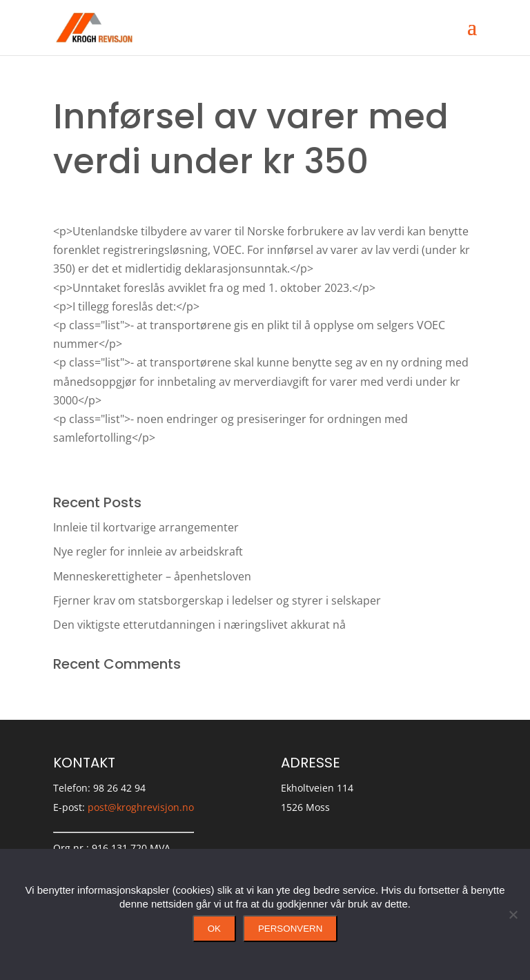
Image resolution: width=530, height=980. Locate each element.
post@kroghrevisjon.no (141, 807)
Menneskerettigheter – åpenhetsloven (152, 576)
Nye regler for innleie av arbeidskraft (148, 551)
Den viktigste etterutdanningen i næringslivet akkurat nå (199, 625)
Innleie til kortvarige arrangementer (146, 527)
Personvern (290, 929)
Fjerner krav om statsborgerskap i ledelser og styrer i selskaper (217, 600)
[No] (513, 914)
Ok (214, 929)
